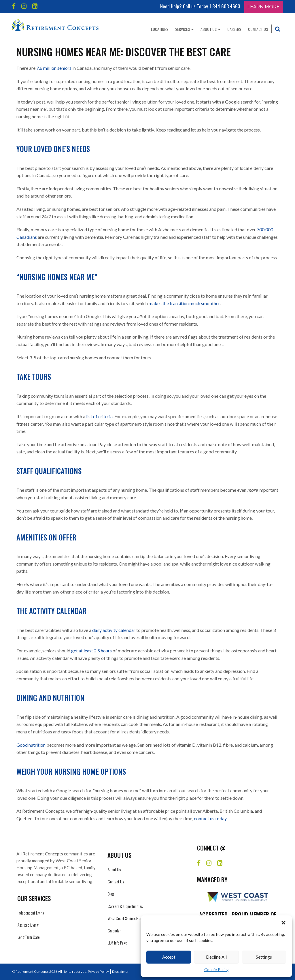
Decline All (216, 957)
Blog (111, 894)
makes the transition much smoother (184, 303)
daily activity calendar (114, 630)
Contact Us (258, 29)
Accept (169, 957)
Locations (160, 29)
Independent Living (31, 913)
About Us (210, 29)
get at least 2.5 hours (91, 650)
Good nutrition (31, 745)
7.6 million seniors (54, 68)
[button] (283, 923)
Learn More (264, 7)
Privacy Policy (98, 971)
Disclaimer (120, 971)
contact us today (210, 818)
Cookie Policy (216, 969)
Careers (234, 29)
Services (184, 29)
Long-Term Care (29, 937)
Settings (264, 957)
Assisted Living (28, 925)
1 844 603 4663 (225, 6)
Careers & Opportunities (125, 906)
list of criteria (99, 416)
